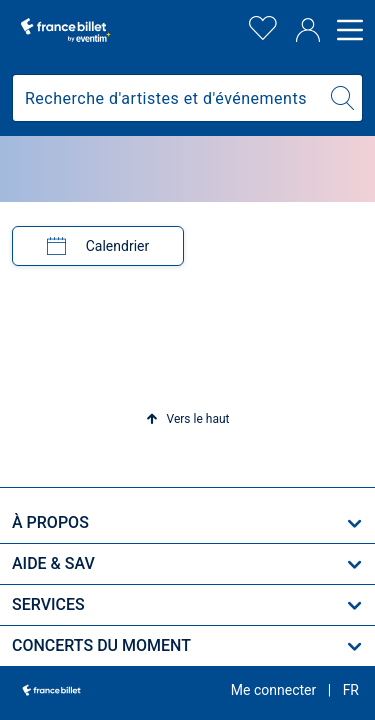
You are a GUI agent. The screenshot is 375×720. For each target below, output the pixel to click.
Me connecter (273, 690)
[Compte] (308, 30)
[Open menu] (347, 30)
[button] (188, 419)
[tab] (98, 246)
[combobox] (168, 98)
